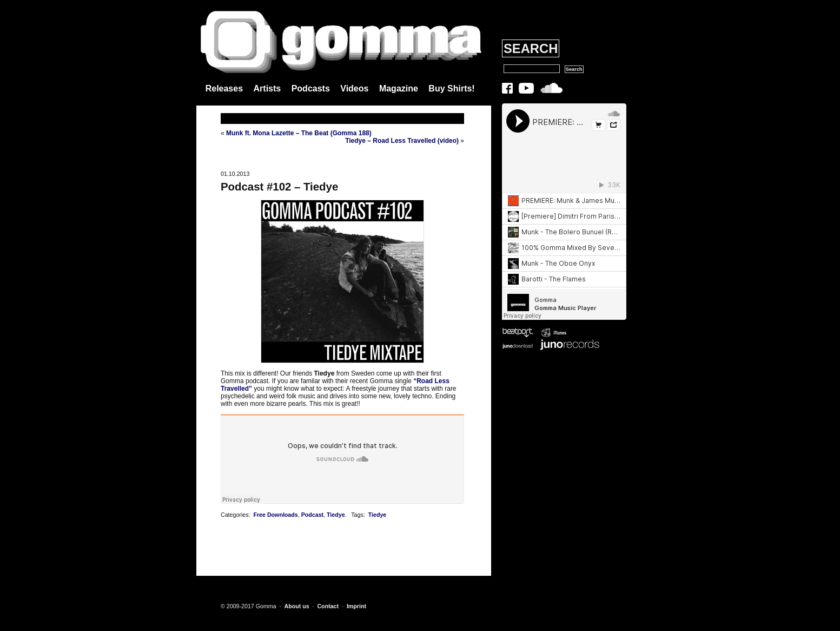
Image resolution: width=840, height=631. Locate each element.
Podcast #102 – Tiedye (279, 187)
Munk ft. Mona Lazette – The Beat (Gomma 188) (299, 133)
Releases (224, 88)
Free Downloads (275, 515)
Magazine (399, 88)
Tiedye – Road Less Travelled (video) (402, 141)
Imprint (356, 606)
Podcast (312, 515)
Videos (354, 88)
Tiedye (336, 515)
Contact (328, 606)
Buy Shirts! (451, 88)
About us (296, 606)
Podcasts (311, 88)
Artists (267, 88)
